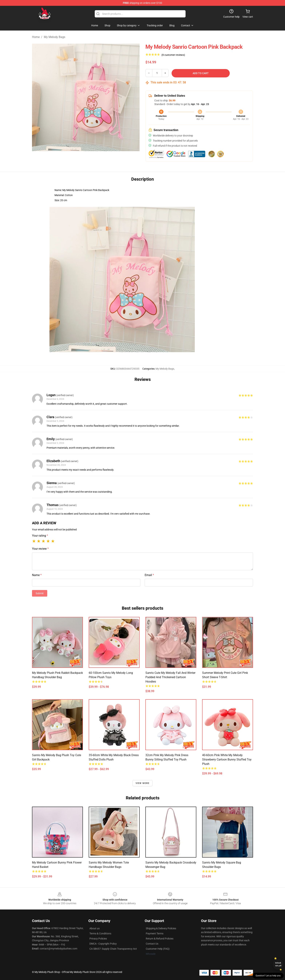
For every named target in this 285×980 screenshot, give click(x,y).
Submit (40, 593)
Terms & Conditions (100, 933)
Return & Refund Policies (160, 939)
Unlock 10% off (278, 964)
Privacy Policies (98, 939)
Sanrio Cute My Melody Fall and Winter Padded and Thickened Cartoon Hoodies (170, 677)
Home (36, 37)
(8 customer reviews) (173, 55)
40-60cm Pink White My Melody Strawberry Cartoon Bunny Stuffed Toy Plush (227, 759)
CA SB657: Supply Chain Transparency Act (113, 949)
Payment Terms (155, 933)
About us (95, 928)
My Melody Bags (55, 37)
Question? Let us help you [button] (268, 976)
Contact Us (152, 944)
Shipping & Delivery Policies (161, 928)
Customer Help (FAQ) (158, 949)
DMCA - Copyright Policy (103, 944)
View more (143, 783)
